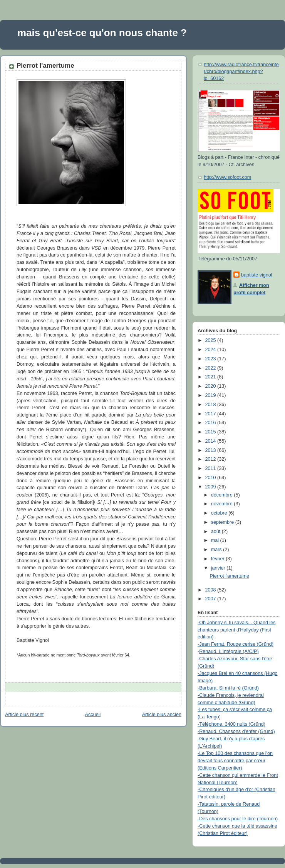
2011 (211, 468)
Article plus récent (24, 715)
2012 (211, 459)
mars (217, 550)
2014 (211, 441)
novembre (223, 504)
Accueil (93, 715)
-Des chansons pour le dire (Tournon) (238, 819)
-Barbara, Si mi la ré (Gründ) (228, 688)
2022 (211, 368)
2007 (211, 599)
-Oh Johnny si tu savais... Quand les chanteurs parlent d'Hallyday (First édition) (237, 630)
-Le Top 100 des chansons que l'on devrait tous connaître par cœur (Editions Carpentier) (235, 761)
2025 (211, 340)
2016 (211, 423)
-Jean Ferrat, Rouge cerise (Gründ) (236, 644)
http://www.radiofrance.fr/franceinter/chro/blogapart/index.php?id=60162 (241, 71)
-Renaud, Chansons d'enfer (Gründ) (236, 731)
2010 (211, 478)
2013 (211, 450)
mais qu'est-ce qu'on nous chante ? (102, 33)
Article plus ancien (162, 715)
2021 (211, 377)
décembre (223, 495)
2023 (211, 359)
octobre (220, 513)
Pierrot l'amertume (45, 66)
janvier (219, 568)
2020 (211, 386)
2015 (211, 432)
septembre (223, 522)
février (219, 559)
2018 (211, 405)
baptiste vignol (257, 275)
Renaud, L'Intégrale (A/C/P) (229, 651)
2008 (211, 590)
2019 (211, 395)
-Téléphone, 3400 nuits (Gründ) (231, 724)
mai (216, 540)
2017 (211, 414)
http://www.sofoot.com (227, 177)
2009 (211, 487)
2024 (211, 350)
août (216, 531)
